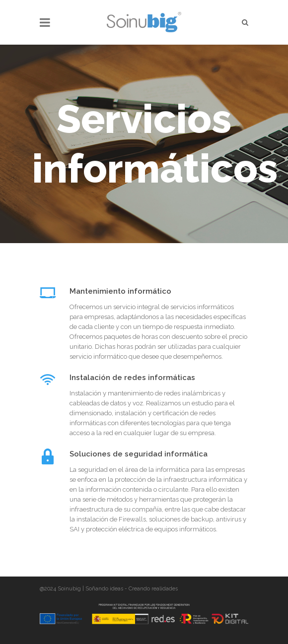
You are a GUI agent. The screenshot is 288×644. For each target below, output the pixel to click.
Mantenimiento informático (120, 291)
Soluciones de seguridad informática (139, 454)
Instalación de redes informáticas (132, 378)
